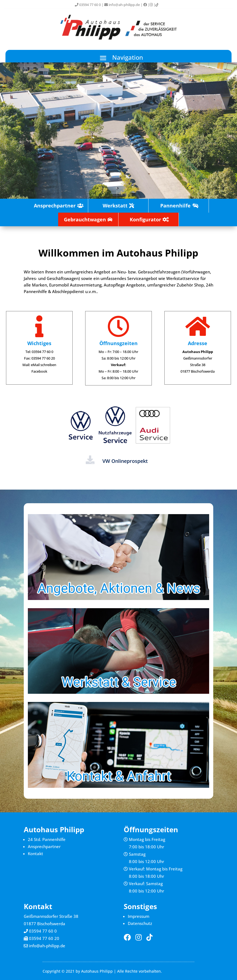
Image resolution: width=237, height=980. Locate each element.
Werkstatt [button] (115, 206)
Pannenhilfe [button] (175, 206)
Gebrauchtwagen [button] (85, 219)
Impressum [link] (139, 916)
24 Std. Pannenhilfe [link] (47, 839)
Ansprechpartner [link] (44, 846)
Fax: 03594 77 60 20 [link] (39, 358)
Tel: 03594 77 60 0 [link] (39, 352)
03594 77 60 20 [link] (44, 938)
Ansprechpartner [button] (55, 206)
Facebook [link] (39, 371)
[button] (118, 58)
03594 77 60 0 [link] (88, 5)
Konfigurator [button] (145, 219)
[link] (145, 5)
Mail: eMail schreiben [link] (39, 365)
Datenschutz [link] (140, 923)
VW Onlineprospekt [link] (125, 461)
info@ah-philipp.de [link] (122, 5)
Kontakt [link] (35, 854)
